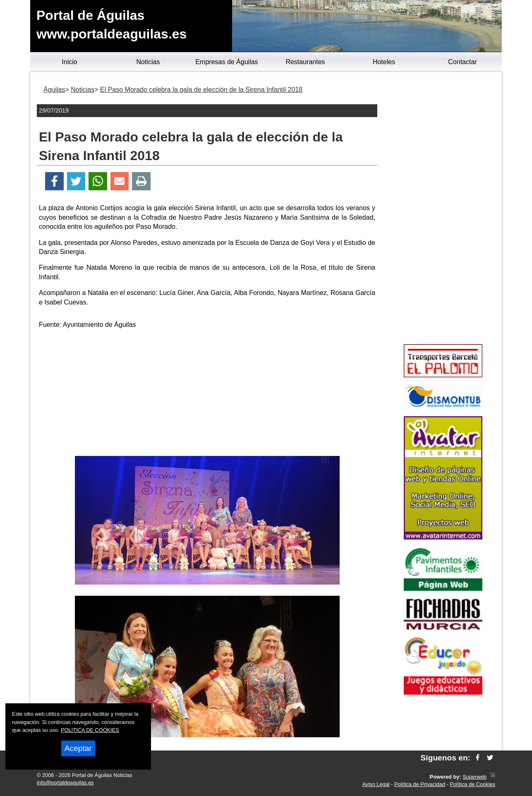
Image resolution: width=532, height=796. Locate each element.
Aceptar (78, 748)
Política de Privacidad (420, 784)
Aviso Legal (376, 784)
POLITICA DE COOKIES (90, 730)
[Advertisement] (207, 394)
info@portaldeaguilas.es (65, 783)
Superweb (474, 777)
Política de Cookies (472, 784)
